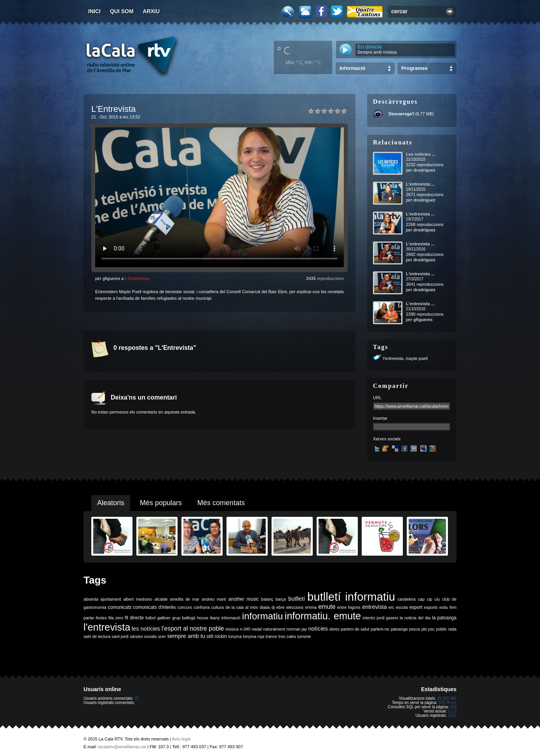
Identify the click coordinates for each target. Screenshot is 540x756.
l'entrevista (393, 358)
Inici (94, 11)
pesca (415, 629)
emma (311, 607)
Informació (352, 68)
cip (430, 599)
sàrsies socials (143, 636)
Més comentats (221, 503)
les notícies (146, 629)
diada (265, 607)
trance (272, 636)
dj (273, 607)
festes (101, 618)
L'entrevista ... (420, 214)
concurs (185, 607)
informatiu (262, 616)
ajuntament (111, 599)
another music (244, 599)
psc (431, 629)
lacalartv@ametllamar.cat (122, 747)
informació (231, 618)
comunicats (120, 607)
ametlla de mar (185, 599)
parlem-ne (380, 629)
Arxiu (152, 11)
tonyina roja (253, 636)
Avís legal (181, 739)
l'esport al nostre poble (193, 628)
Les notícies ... (421, 154)
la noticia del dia (415, 618)
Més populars (161, 503)
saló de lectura (97, 636)
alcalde (161, 599)
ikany (215, 618)
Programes (415, 68)
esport (416, 607)
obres (334, 629)
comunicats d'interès (155, 607)
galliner (164, 618)
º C (284, 50)
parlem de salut (355, 629)
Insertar (380, 418)
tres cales (287, 636)
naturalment (274, 629)
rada (452, 629)
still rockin (217, 636)
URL (377, 398)
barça (281, 599)
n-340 (245, 629)
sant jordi (120, 636)
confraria (201, 607)
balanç (267, 599)
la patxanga (444, 618)
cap (421, 599)
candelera (407, 599)
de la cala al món (242, 607)
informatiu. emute (323, 616)
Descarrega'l (401, 114)
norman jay (297, 629)
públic (441, 629)
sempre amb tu (186, 636)
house (203, 618)
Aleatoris (111, 503)
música (232, 629)
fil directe (134, 618)
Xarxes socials (387, 439)
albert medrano (138, 599)
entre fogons (349, 607)
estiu (444, 607)
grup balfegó (184, 618)
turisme (304, 636)
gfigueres (423, 320)
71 (137, 698)
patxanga (399, 629)
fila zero (116, 618)
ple (424, 629)
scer (162, 636)
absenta (91, 599)
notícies (318, 629)
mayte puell (416, 358)
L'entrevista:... (420, 184)
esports (431, 607)
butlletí (297, 599)
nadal (257, 629)
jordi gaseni (387, 618)
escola (402, 607)
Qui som (122, 11)
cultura (218, 607)
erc (391, 607)
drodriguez (424, 170)
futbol (150, 618)
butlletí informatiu (351, 597)
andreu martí (214, 599)
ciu (437, 599)
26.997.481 (447, 698)
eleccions (295, 607)
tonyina (235, 636)
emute (327, 607)
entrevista (375, 607)
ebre (280, 607)
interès (369, 618)
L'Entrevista (137, 278)
